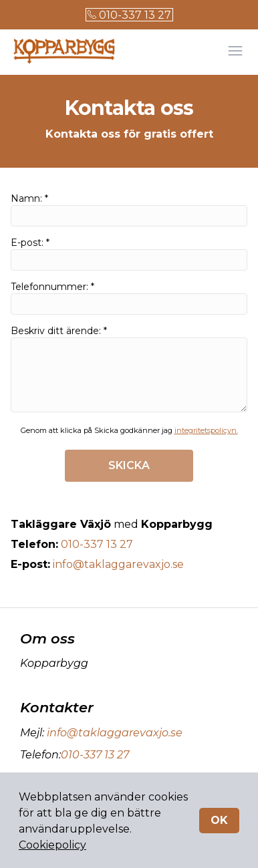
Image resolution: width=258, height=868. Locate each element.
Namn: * (129, 209)
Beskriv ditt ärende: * (129, 369)
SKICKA (129, 465)
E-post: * (129, 254)
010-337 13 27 (129, 15)
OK (219, 820)
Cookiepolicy (52, 845)
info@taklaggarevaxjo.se (118, 564)
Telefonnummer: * (129, 298)
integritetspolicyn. (206, 430)
